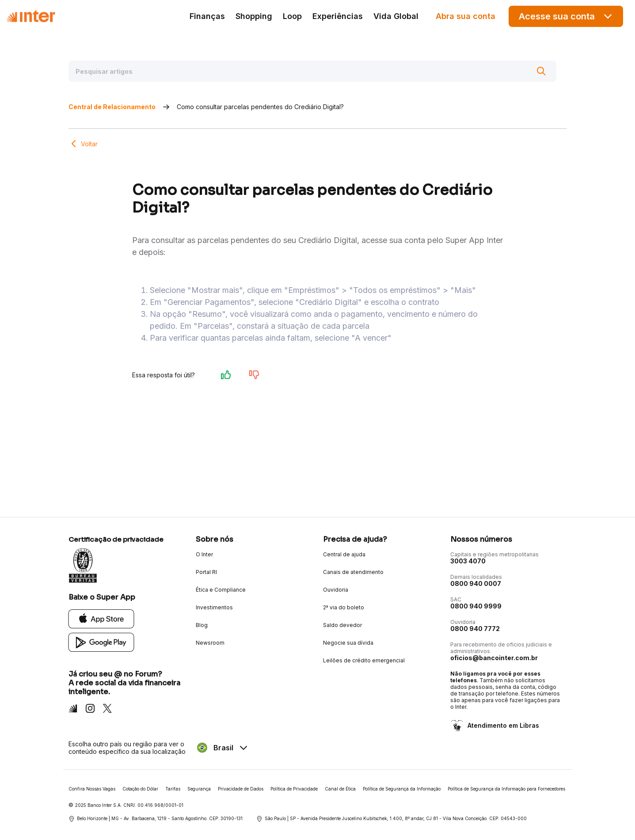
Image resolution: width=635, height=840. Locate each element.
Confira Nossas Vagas (92, 789)
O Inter (204, 554)
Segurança (199, 789)
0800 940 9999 (476, 606)
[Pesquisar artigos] (312, 71)
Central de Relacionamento (112, 107)
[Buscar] (541, 71)
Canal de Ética (340, 789)
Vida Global (396, 16)
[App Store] (101, 618)
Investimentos (214, 607)
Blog (202, 625)
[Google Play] (101, 642)
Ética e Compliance (221, 590)
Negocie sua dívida (348, 643)
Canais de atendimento (353, 572)
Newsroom (210, 643)
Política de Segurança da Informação (402, 789)
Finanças (207, 16)
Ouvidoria (336, 590)
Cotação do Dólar (140, 789)
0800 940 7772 (475, 629)
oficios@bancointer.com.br (494, 658)
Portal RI (206, 572)
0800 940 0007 (476, 583)
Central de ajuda (344, 554)
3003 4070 (468, 561)
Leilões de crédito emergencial (364, 660)
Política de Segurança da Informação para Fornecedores (506, 789)
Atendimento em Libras (502, 725)
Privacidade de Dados (241, 789)
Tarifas (173, 789)
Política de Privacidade (294, 789)
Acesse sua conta (566, 16)
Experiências (338, 16)
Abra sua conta (466, 16)
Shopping (254, 16)
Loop (292, 16)
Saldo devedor (342, 625)
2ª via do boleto (344, 607)
